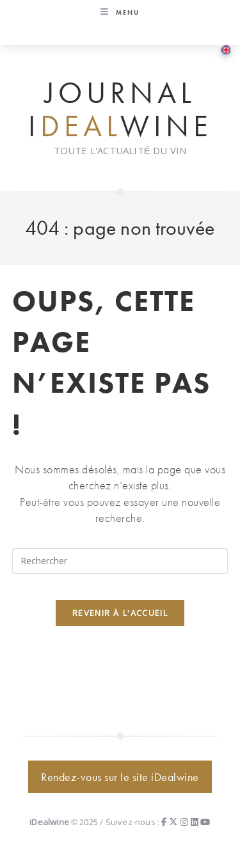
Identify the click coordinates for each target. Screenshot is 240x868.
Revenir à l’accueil (120, 613)
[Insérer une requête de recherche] (120, 561)
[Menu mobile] (120, 12)
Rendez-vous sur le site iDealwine (120, 777)
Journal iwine (120, 110)
